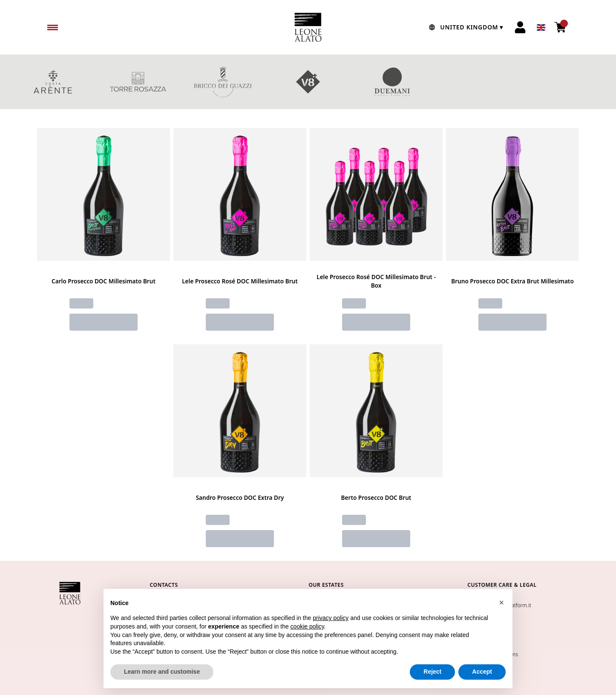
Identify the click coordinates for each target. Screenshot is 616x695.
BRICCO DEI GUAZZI (223, 82)
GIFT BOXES (478, 82)
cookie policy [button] (307, 627)
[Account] (520, 27)
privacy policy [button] (331, 618)
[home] (308, 27)
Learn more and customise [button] (162, 672)
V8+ (308, 82)
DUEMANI (393, 82)
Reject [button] (432, 672)
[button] (501, 603)
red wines (563, 82)
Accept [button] (482, 672)
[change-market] (465, 27)
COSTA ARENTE (53, 82)
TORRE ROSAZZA (138, 82)
